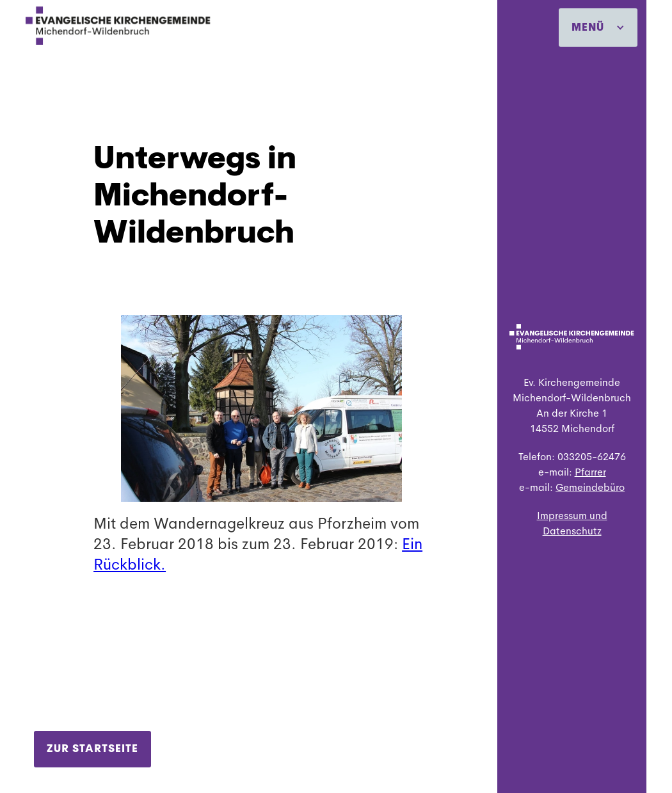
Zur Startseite (92, 749)
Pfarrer (590, 472)
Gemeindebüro (590, 487)
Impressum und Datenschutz (572, 523)
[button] (598, 28)
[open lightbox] (261, 398)
